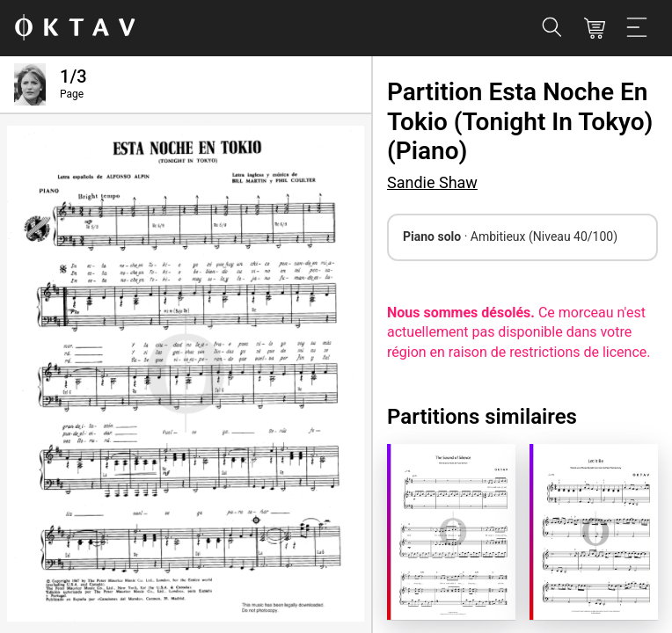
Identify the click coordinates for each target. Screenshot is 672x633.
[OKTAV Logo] (75, 29)
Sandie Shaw (432, 182)
